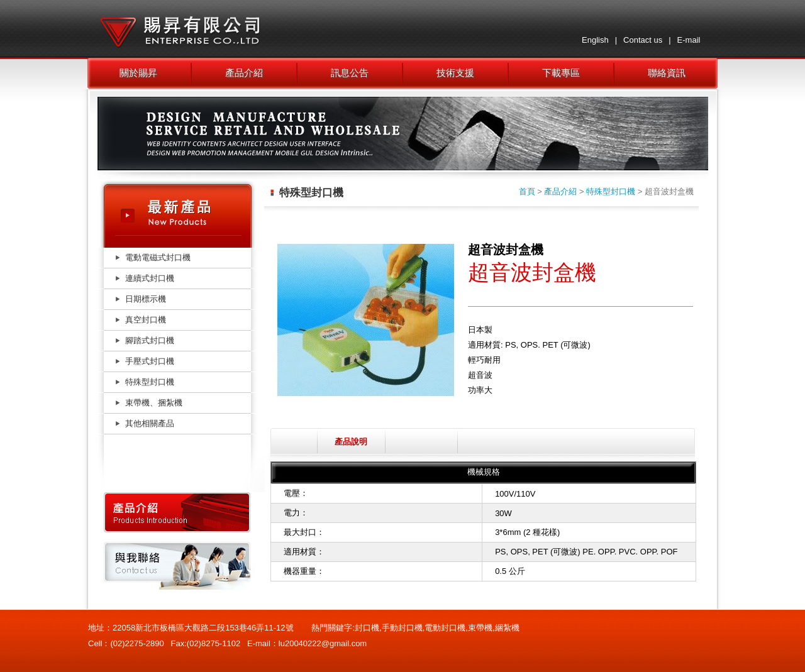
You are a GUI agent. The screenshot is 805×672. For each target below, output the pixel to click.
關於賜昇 (138, 73)
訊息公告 (350, 73)
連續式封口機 (150, 278)
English (595, 40)
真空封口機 (146, 320)
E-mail (689, 40)
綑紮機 (507, 628)
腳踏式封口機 (150, 340)
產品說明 (351, 442)
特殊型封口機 (150, 382)
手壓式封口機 (150, 361)
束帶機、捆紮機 (154, 403)
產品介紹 (244, 73)
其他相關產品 (150, 423)
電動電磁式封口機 (158, 257)
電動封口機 (445, 628)
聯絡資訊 (667, 73)
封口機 (367, 628)
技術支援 (455, 73)
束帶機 (480, 628)
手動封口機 (402, 628)
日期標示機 (146, 299)
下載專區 (561, 73)
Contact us (643, 40)
